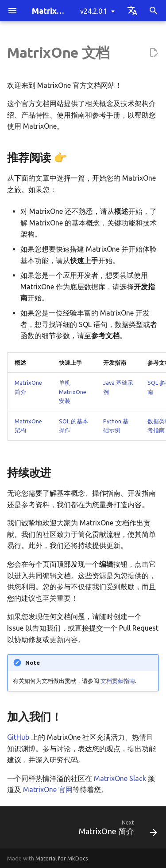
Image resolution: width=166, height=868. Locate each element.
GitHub (18, 737)
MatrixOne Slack (120, 778)
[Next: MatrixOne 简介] (117, 830)
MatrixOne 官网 (48, 789)
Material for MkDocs (62, 858)
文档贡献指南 (118, 681)
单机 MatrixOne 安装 (73, 392)
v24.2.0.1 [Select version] (94, 11)
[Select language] (132, 11)
